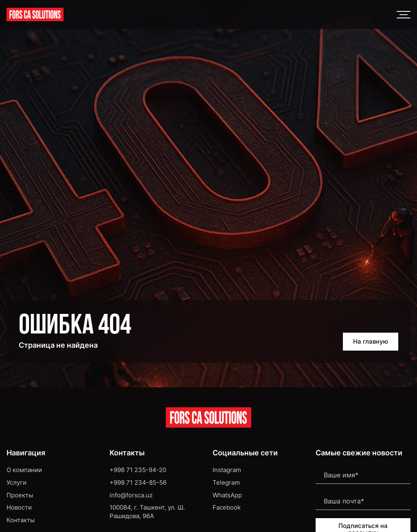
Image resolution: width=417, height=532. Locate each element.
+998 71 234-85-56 (138, 483)
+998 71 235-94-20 (138, 470)
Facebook (227, 508)
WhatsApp (227, 495)
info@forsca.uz (131, 495)
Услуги (16, 483)
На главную (371, 342)
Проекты (20, 495)
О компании (24, 470)
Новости (19, 508)
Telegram (226, 483)
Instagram (227, 470)
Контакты (21, 520)
